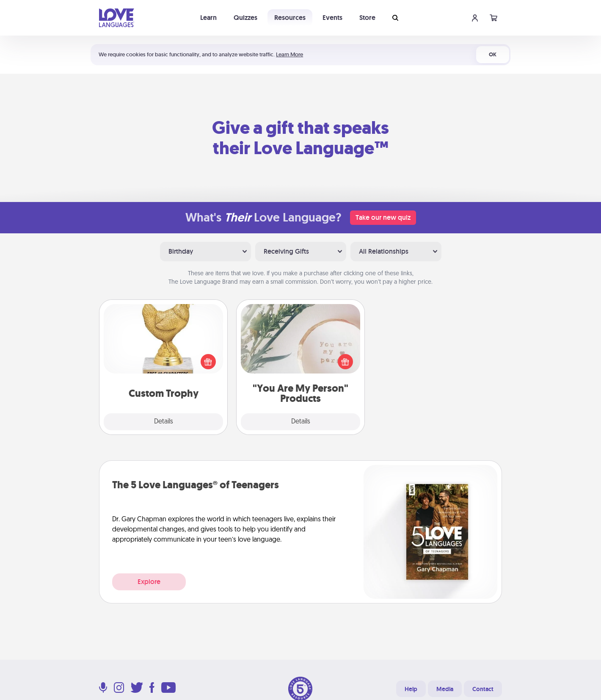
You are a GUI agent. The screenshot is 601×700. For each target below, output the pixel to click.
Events (332, 18)
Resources (290, 18)
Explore (149, 582)
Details (164, 422)
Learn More (289, 54)
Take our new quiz (383, 217)
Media (445, 689)
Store (367, 18)
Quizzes (245, 18)
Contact (483, 689)
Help (411, 689)
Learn (208, 18)
